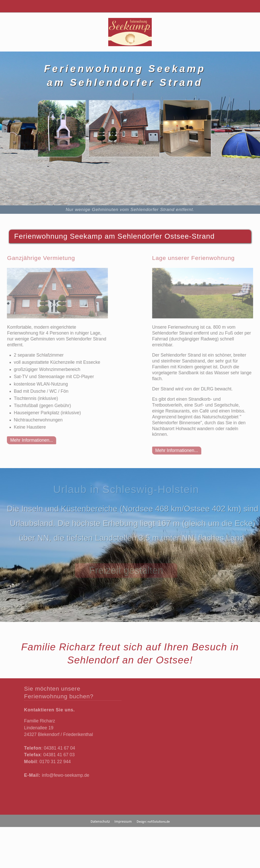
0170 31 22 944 (53, 762)
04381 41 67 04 (58, 748)
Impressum (123, 821)
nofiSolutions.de (159, 821)
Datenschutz (100, 821)
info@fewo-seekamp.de (64, 775)
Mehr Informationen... (30, 440)
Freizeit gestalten (125, 570)
